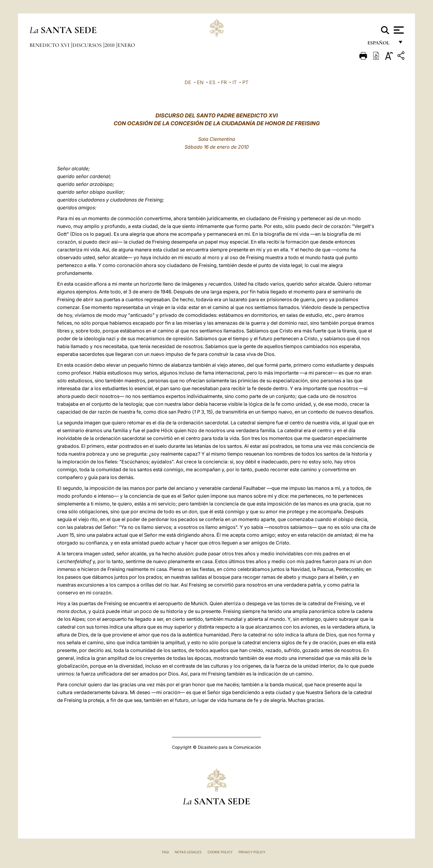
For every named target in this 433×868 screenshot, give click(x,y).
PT (245, 82)
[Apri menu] (398, 30)
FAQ (165, 852)
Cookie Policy (220, 852)
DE (188, 82)
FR (224, 82)
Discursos (88, 45)
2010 (110, 45)
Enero (126, 45)
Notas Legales (188, 852)
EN (200, 82)
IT (235, 82)
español (381, 44)
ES (212, 82)
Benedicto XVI (50, 45)
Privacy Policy (252, 852)
